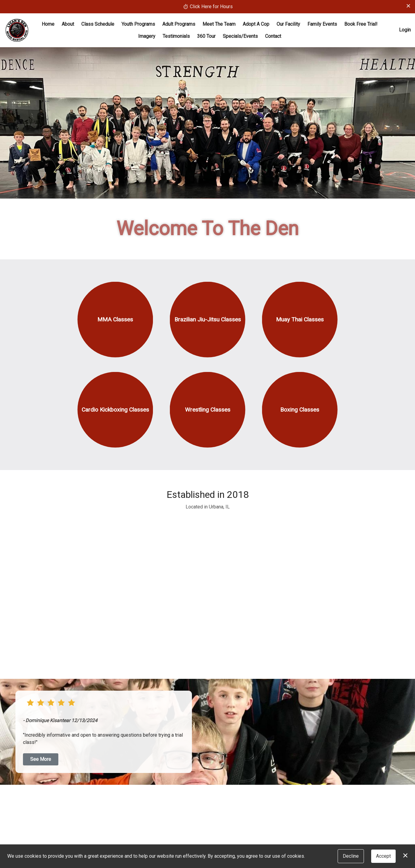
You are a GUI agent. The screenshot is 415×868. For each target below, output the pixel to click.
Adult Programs (179, 24)
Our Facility (288, 24)
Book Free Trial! (361, 24)
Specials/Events (240, 36)
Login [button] (405, 30)
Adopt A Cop (256, 24)
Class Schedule (98, 24)
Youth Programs (138, 24)
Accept (383, 856)
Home (48, 24)
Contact (273, 36)
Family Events (322, 24)
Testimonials (176, 36)
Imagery (147, 36)
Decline (351, 856)
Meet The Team (219, 24)
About (68, 24)
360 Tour (206, 36)
